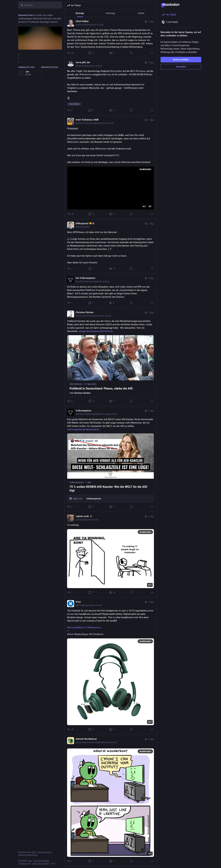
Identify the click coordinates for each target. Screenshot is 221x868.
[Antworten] (71, 53)
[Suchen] (40, 5)
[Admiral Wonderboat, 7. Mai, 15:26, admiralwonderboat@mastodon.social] (110, 800)
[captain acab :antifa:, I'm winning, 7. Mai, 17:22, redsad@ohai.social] (110, 555)
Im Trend (74, 6)
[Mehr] (152, 53)
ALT (144, 206)
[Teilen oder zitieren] (91, 53)
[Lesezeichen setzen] (131, 53)
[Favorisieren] (112, 53)
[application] (110, 188)
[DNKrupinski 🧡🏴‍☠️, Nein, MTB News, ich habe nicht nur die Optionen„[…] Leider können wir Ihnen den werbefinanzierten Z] (110, 246)
